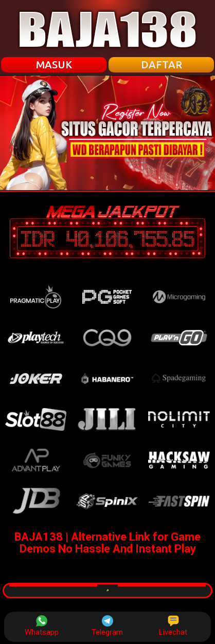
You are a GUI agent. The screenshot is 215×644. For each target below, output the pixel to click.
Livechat (173, 626)
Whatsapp (42, 626)
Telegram (107, 626)
